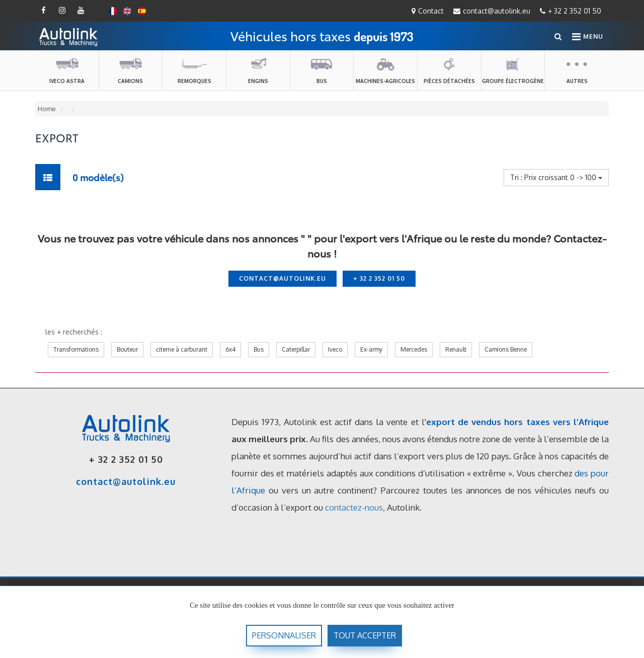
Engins (258, 70)
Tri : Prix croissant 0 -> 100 (556, 177)
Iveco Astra (67, 70)
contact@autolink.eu (492, 11)
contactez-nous (354, 507)
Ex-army (371, 349)
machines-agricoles (385, 70)
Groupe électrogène (513, 70)
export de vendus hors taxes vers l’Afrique (517, 422)
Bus (321, 70)
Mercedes (414, 349)
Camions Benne (506, 349)
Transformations (76, 349)
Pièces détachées (449, 70)
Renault (456, 349)
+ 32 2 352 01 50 (571, 11)
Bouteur (127, 349)
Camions (130, 70)
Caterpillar (296, 349)
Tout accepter (365, 635)
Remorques (194, 70)
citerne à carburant (182, 349)
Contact (428, 11)
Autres (577, 70)
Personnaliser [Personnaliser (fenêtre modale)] (284, 635)
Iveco (335, 349)
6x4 (230, 349)
